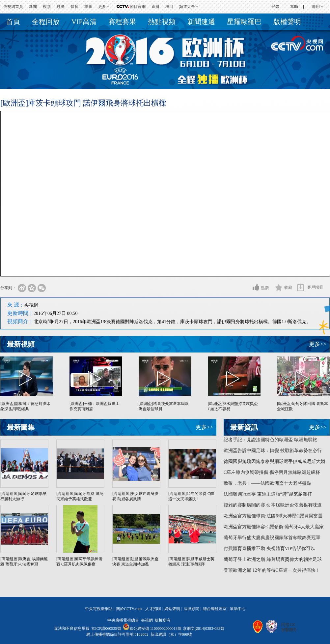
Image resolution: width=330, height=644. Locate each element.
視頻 (47, 7)
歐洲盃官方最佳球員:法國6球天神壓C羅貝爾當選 (273, 516)
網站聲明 (172, 609)
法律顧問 (191, 609)
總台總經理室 (215, 609)
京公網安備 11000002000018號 (152, 629)
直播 (155, 7)
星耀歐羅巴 (244, 22)
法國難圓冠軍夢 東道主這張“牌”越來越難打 (268, 494)
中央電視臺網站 (99, 609)
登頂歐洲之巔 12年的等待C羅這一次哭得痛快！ (272, 570)
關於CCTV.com (129, 609)
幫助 (294, 7)
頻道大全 (187, 7)
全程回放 (46, 22)
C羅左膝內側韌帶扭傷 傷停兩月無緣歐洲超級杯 (272, 472)
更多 (102, 7)
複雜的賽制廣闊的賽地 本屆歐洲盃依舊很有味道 (273, 505)
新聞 (33, 7)
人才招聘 (153, 609)
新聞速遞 (201, 22)
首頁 (13, 22)
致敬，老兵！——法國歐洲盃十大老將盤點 (267, 483)
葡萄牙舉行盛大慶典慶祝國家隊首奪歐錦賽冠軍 (272, 538)
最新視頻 (21, 344)
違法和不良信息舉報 (72, 629)
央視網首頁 (13, 7)
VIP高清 (84, 22)
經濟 (61, 7)
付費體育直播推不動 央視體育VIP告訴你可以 (269, 549)
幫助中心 (238, 609)
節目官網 (138, 7)
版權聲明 (287, 22)
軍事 (88, 7)
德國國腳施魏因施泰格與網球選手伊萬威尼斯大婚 (274, 461)
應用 (316, 7)
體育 (74, 7)
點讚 (265, 288)
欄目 (169, 7)
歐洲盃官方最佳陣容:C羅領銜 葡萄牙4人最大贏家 (274, 527)
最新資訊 (244, 427)
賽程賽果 (122, 22)
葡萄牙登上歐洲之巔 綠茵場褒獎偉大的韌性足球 (273, 559)
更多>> (318, 344)
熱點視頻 (162, 22)
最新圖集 (21, 427)
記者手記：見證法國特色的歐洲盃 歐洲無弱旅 (270, 440)
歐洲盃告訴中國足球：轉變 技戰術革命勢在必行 (273, 451)
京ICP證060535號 (106, 629)
